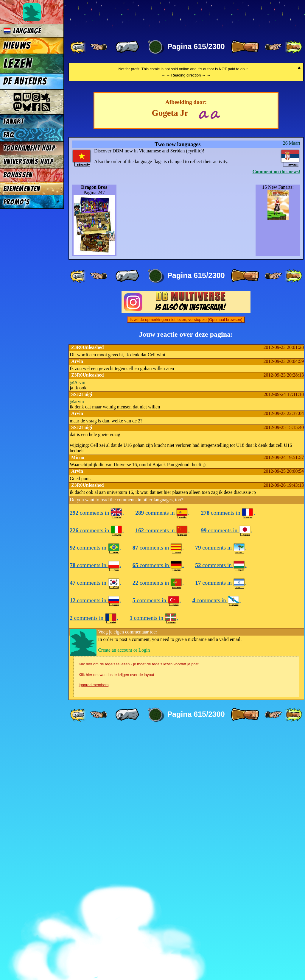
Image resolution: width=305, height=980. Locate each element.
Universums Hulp (28, 161)
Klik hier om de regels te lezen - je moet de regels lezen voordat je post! (139, 913)
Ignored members (94, 934)
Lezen (18, 63)
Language (22, 31)
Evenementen (22, 189)
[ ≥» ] (273, 47)
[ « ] (127, 47)
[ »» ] (293, 47)
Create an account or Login (124, 899)
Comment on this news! (276, 420)
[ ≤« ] (99, 47)
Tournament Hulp (29, 148)
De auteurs (25, 81)
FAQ (9, 135)
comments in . (97, 762)
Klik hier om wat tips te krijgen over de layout (116, 924)
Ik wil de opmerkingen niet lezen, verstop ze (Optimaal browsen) (186, 568)
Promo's (17, 202)
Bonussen (18, 175)
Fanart (14, 121)
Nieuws (17, 46)
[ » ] (245, 47)
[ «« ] (79, 47)
